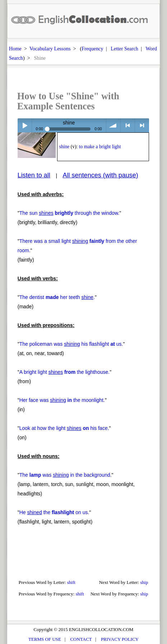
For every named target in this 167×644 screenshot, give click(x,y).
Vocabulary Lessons (50, 49)
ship (144, 582)
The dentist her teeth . (57, 297)
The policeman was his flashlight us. (71, 344)
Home (15, 49)
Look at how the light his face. (64, 428)
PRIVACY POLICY (120, 639)
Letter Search (124, 49)
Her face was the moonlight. (62, 400)
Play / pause (25, 125)
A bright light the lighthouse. (64, 372)
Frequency (92, 49)
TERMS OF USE (45, 639)
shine (64, 147)
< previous (128, 125)
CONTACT (81, 639)
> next (142, 125)
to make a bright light (100, 147)
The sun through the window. (69, 213)
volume (113, 125)
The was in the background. (66, 475)
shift (71, 582)
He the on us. (54, 512)
